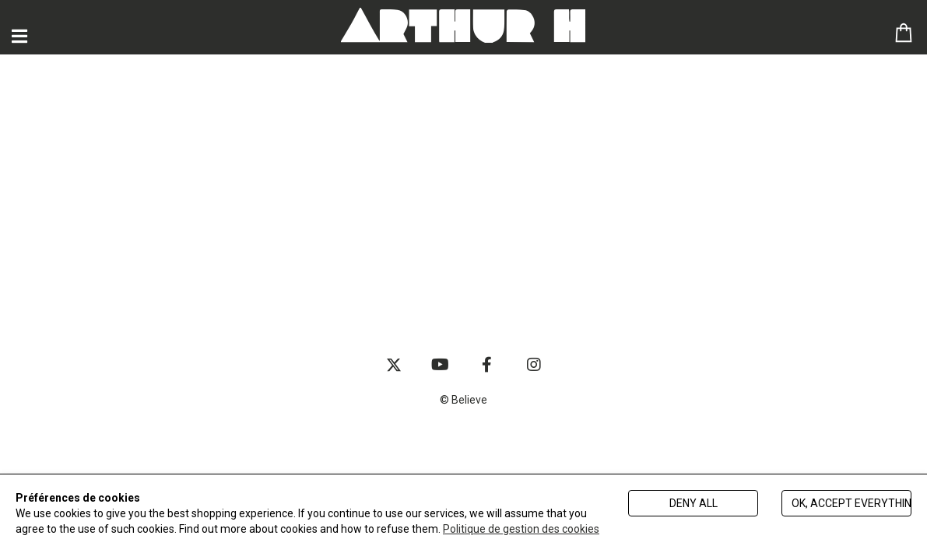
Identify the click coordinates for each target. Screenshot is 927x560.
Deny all (693, 503)
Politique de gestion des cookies (521, 529)
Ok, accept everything (852, 503)
